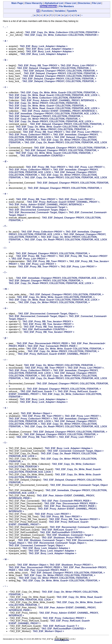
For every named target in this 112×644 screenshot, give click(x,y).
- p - (5, 338)
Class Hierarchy (34, 3)
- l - (5, 272)
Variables (60, 11)
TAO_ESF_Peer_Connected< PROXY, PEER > (52, 346)
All (38, 11)
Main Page (17, 3)
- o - (5, 308)
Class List (70, 3)
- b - (5, 60)
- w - (6, 559)
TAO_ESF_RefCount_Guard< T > (38, 391)
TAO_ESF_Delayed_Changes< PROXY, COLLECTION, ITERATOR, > (54, 68)
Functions (47, 11)
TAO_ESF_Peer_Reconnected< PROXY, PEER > (70, 506)
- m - (6, 289)
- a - (5, 41)
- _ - (5, 27)
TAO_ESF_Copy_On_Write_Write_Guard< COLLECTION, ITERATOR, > (59, 93)
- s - (5, 408)
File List (96, 3)
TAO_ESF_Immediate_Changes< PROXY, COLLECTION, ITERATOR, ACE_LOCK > (54, 114)
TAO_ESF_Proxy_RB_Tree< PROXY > (39, 65)
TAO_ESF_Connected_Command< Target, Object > (75, 451)
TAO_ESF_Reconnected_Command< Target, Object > (38, 212)
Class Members (48, 6)
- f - (5, 226)
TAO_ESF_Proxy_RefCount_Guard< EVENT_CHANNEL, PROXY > (63, 202)
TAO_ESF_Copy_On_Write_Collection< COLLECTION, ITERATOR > (62, 32)
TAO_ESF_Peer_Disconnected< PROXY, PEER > (43, 343)
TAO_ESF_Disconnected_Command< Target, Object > (38, 210)
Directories (84, 3)
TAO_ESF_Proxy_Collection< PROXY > (30, 135)
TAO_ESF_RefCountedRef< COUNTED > (43, 156)
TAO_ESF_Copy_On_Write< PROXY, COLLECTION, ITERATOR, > (44, 103)
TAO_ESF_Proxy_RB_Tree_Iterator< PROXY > (48, 321)
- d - (5, 161)
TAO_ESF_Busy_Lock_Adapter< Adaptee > (44, 46)
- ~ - (5, 586)
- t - (5, 443)
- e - (5, 194)
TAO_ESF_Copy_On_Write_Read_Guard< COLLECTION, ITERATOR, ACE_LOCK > (54, 95)
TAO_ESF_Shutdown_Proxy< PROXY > (63, 538)
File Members (66, 6)
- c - (5, 87)
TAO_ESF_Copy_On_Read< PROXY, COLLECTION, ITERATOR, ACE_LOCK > (51, 121)
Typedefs (72, 11)
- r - (5, 360)
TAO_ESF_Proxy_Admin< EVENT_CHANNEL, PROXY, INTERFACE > (59, 100)
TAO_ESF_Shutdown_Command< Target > (44, 207)
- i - (5, 248)
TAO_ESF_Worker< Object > (36, 413)
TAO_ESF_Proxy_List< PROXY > (79, 65)
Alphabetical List (54, 3)
